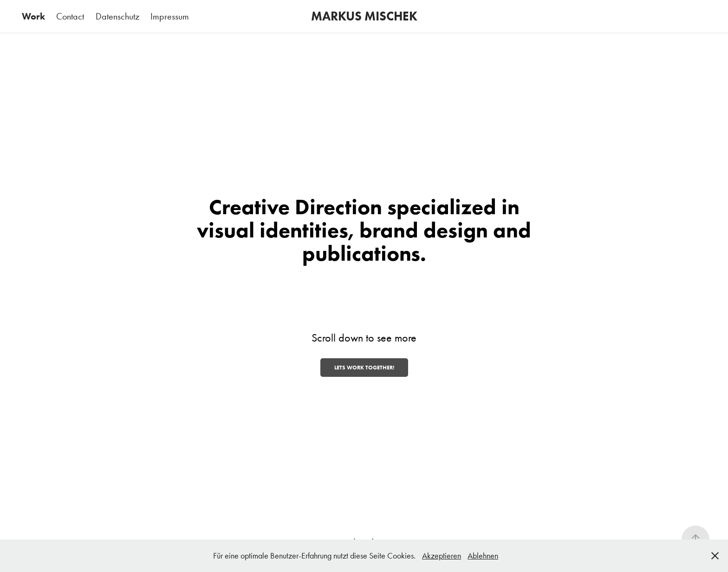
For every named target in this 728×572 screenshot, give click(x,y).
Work (33, 16)
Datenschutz (117, 16)
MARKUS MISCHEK (364, 16)
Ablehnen (483, 556)
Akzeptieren (442, 556)
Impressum (170, 16)
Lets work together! (364, 367)
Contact (70, 16)
